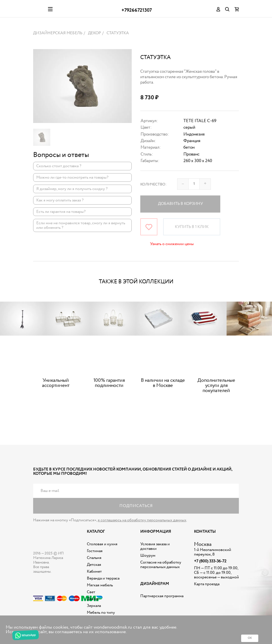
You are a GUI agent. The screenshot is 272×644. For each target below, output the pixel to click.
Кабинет (94, 572)
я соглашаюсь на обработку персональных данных (142, 520)
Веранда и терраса (103, 578)
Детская (94, 565)
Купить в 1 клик (192, 227)
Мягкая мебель (100, 585)
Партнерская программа (162, 596)
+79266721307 (137, 10)
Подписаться (136, 506)
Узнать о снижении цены (172, 244)
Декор (93, 599)
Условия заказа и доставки (155, 546)
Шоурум (148, 556)
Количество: (153, 184)
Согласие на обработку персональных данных (161, 565)
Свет (91, 592)
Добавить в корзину (180, 204)
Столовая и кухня (102, 544)
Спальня (94, 558)
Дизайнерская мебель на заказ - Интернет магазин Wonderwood (38, 9)
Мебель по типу (101, 613)
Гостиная (95, 551)
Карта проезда (207, 584)
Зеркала (94, 606)
